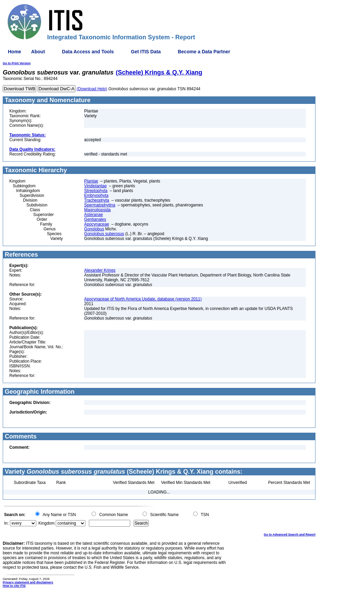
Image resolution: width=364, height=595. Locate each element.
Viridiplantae (95, 186)
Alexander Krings (100, 270)
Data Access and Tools (88, 52)
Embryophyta (96, 195)
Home (15, 52)
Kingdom (46, 523)
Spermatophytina (100, 205)
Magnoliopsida (97, 210)
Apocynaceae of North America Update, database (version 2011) (143, 299)
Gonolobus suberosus (104, 234)
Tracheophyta (97, 200)
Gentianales (95, 219)
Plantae (91, 181)
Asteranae (93, 215)
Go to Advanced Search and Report (290, 535)
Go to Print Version (17, 63)
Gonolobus (94, 229)
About (38, 52)
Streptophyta (96, 191)
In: (6, 523)
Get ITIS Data (146, 52)
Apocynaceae (97, 224)
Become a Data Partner (204, 52)
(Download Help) (92, 89)
